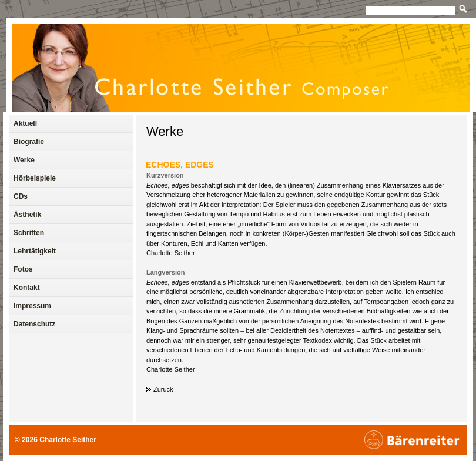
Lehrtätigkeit (35, 251)
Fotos (23, 269)
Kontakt (27, 288)
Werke (165, 131)
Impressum (32, 306)
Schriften (29, 233)
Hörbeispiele (35, 178)
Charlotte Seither (68, 440)
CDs (21, 196)
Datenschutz (34, 324)
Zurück (163, 389)
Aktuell (25, 123)
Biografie (29, 142)
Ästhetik (27, 215)
